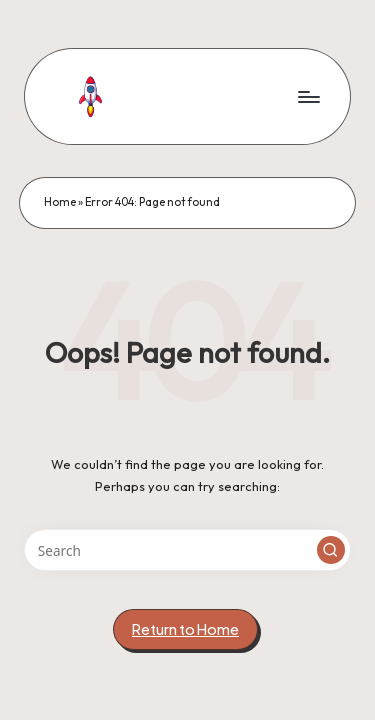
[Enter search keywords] (187, 550)
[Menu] (308, 96)
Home (60, 202)
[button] (331, 550)
